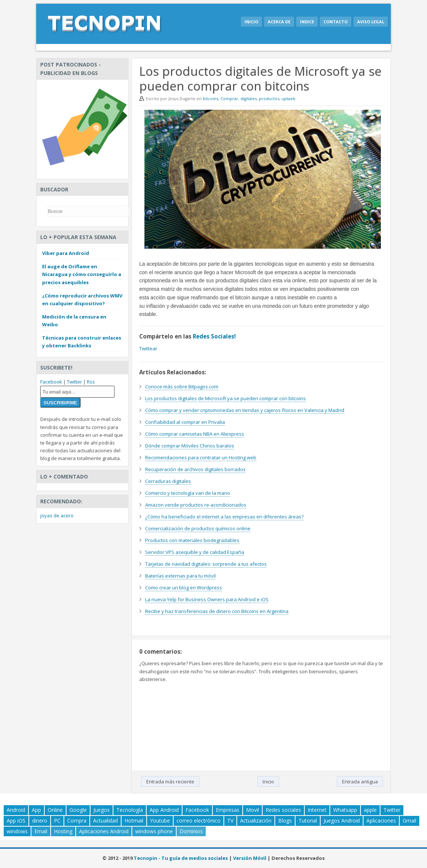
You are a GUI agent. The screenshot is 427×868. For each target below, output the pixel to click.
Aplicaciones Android (104, 831)
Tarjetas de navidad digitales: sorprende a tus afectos (206, 564)
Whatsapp (345, 810)
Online (55, 810)
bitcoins (211, 98)
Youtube (160, 821)
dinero (40, 821)
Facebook (51, 382)
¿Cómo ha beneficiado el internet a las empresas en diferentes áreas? (224, 517)
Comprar (229, 98)
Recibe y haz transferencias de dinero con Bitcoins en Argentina (217, 611)
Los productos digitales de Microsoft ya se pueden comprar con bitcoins (226, 398)
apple (370, 810)
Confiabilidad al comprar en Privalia (185, 422)
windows (17, 831)
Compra (77, 821)
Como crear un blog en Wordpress (184, 588)
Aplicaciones (381, 821)
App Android (164, 810)
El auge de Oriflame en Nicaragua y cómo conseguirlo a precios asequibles (82, 274)
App (36, 810)
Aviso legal (371, 22)
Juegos (102, 810)
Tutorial (308, 821)
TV (230, 821)
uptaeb (288, 98)
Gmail (409, 821)
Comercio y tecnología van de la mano (188, 493)
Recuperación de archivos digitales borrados (195, 469)
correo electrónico (199, 821)
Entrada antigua (360, 782)
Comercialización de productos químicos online (198, 528)
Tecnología (130, 810)
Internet (317, 810)
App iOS (16, 821)
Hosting (63, 831)
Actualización (256, 821)
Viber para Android (66, 253)
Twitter (74, 382)
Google (78, 810)
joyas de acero (57, 515)
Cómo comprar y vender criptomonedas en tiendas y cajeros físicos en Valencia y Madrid (245, 410)
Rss (91, 382)
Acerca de (279, 22)
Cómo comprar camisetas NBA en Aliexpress (195, 434)
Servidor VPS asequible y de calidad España (195, 552)
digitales (249, 98)
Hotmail (134, 821)
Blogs (285, 821)
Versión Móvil (250, 858)
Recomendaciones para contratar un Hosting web (201, 457)
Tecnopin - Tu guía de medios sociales (181, 858)
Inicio (251, 22)
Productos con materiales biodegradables (192, 540)
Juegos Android (342, 821)
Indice (307, 22)
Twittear (148, 348)
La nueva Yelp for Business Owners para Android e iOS (207, 599)
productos (269, 98)
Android (16, 810)
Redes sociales (283, 810)
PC (57, 821)
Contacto (336, 22)
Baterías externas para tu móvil (180, 576)
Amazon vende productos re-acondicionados (196, 505)
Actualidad (105, 821)
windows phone (154, 831)
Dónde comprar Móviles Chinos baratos (190, 446)
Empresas (228, 810)
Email (41, 831)
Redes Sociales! (214, 336)
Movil (252, 810)
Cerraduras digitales (168, 481)
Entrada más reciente (170, 782)
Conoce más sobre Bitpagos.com (182, 387)
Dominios (191, 831)
